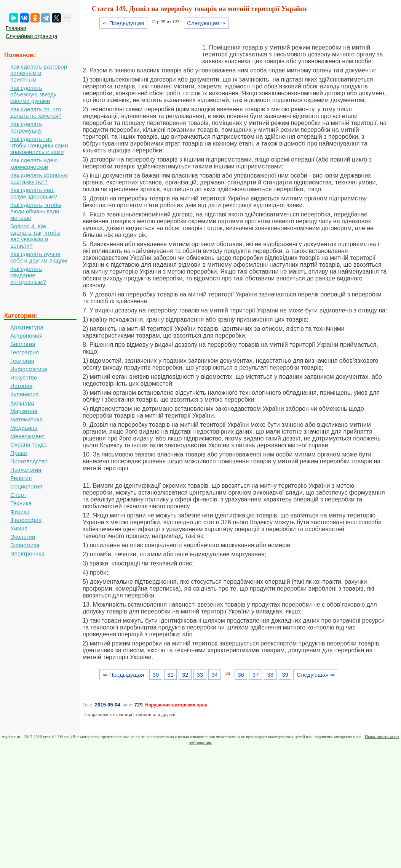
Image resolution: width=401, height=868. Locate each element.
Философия (26, 520)
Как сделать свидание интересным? (28, 275)
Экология (23, 537)
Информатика (29, 369)
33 (200, 675)
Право (19, 453)
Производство (29, 461)
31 (170, 675)
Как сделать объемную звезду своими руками (33, 94)
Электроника (27, 553)
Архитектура (27, 327)
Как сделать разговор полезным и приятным (39, 73)
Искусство (24, 377)
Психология (26, 470)
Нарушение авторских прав (176, 705)
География (25, 352)
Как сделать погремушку (26, 127)
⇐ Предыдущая (124, 23)
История (21, 386)
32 (185, 675)
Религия (21, 478)
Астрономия (26, 336)
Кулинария (25, 394)
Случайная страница (32, 36)
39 (285, 675)
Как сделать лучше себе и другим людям (39, 257)
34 (215, 675)
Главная (16, 28)
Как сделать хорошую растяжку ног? (39, 178)
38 (271, 675)
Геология (22, 361)
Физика (20, 512)
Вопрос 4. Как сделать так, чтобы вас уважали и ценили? (35, 236)
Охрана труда (29, 444)
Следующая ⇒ (206, 23)
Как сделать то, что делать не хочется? (36, 112)
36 (241, 675)
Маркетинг (24, 411)
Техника (21, 503)
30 (156, 675)
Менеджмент (27, 436)
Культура (22, 403)
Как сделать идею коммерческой (34, 163)
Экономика (25, 545)
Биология (23, 344)
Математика (26, 419)
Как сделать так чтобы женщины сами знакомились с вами (39, 145)
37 (256, 675)
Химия (19, 528)
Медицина (24, 428)
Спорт (18, 495)
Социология (26, 486)
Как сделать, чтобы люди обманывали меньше (36, 211)
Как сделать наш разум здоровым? (34, 193)
